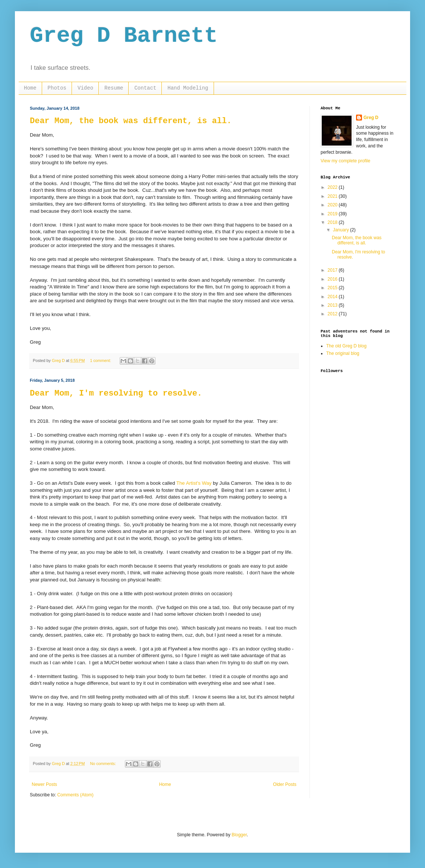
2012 (333, 314)
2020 (333, 205)
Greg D (371, 118)
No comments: (103, 764)
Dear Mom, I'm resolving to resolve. (116, 394)
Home (30, 88)
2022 (333, 187)
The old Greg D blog (346, 346)
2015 (333, 288)
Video (85, 88)
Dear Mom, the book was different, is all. (131, 121)
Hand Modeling (188, 88)
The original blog (343, 353)
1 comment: (101, 360)
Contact (145, 88)
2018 (333, 222)
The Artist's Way (194, 483)
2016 (333, 279)
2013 (333, 305)
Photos (57, 88)
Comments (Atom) (75, 795)
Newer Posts (44, 784)
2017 (333, 270)
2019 (333, 214)
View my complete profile (345, 161)
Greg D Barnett (124, 36)
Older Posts (285, 784)
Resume (114, 88)
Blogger (239, 835)
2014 (333, 297)
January (341, 230)
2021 (333, 196)
